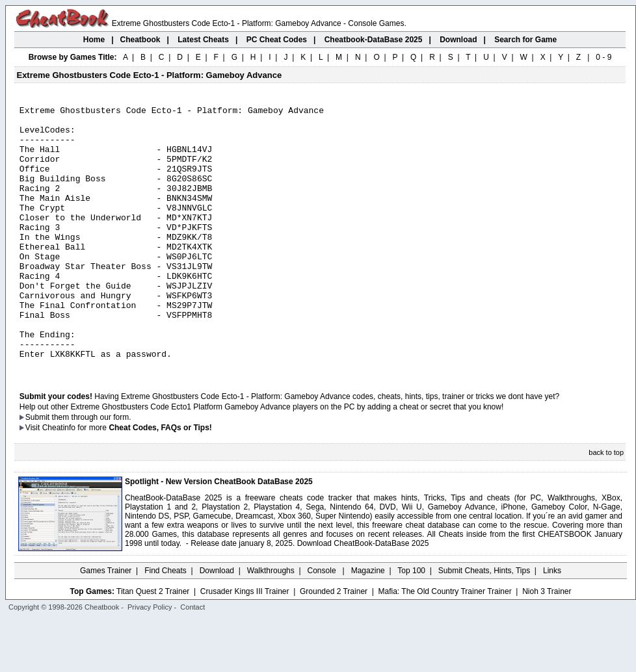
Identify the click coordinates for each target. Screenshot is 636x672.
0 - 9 (603, 57)
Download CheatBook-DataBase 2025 (363, 596)
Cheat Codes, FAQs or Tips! (160, 480)
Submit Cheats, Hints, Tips (484, 623)
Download (217, 623)
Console (323, 623)
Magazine (368, 623)
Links (552, 623)
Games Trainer (106, 623)
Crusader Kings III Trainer (245, 644)
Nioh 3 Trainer (547, 644)
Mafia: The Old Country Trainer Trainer (445, 644)
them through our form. (92, 470)
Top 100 (411, 623)
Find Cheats (166, 623)
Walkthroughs (271, 623)
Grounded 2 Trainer (334, 644)
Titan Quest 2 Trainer (153, 644)
